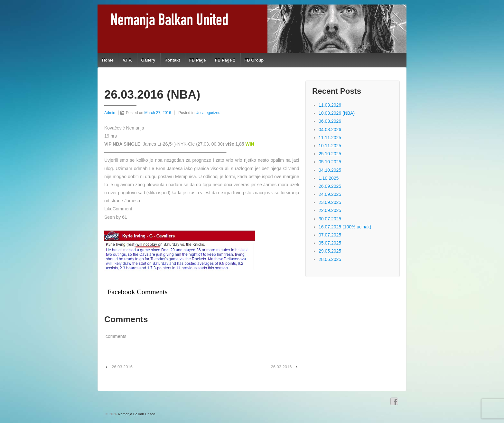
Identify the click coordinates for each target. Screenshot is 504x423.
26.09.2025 (330, 186)
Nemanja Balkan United (136, 414)
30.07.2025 (330, 219)
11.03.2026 (330, 105)
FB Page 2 (225, 60)
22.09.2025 (330, 210)
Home (108, 60)
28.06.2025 (330, 259)
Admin (110, 113)
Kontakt (172, 60)
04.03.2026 (330, 130)
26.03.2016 (122, 367)
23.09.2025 (330, 202)
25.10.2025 (330, 154)
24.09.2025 (330, 194)
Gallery (148, 60)
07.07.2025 (330, 235)
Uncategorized (208, 113)
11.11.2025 (330, 138)
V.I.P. (127, 60)
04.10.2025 (330, 170)
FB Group (254, 60)
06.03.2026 (330, 121)
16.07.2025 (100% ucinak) (345, 227)
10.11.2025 (330, 146)
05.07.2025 (330, 243)
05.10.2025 (330, 162)
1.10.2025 (329, 178)
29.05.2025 (330, 251)
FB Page (198, 60)
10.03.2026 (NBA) (337, 113)
